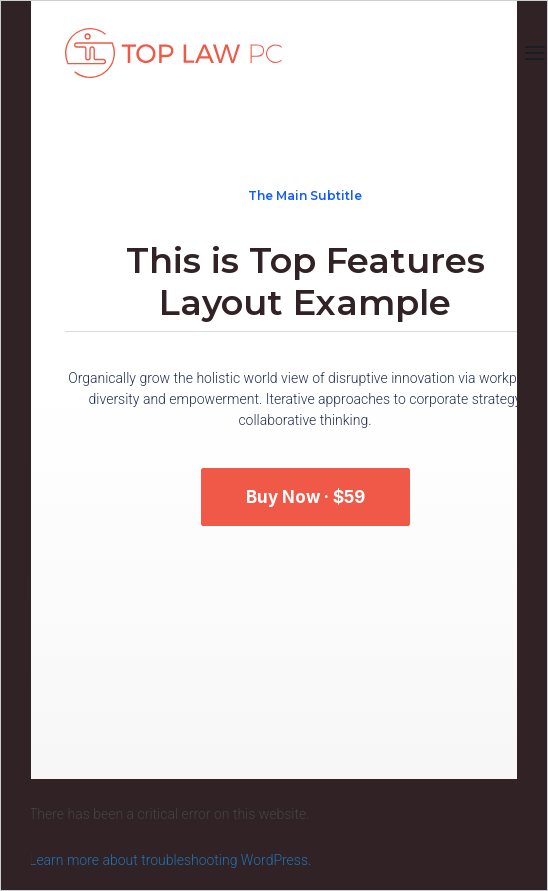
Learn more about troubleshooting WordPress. (170, 860)
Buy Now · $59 (305, 497)
